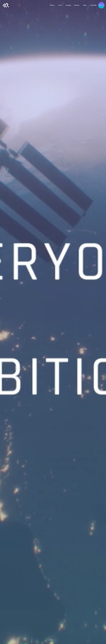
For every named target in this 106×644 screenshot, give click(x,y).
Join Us (101, 5)
